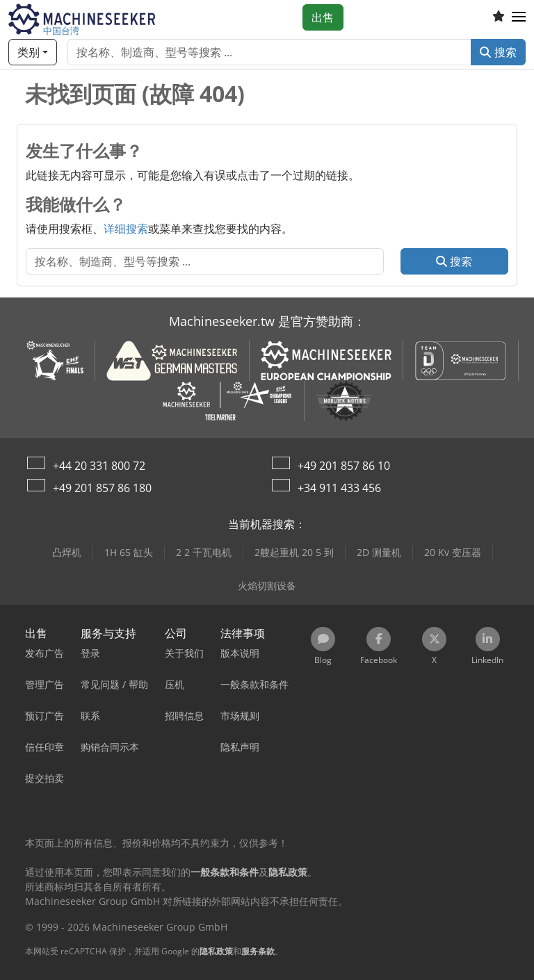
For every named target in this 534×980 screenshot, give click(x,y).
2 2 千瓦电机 (204, 552)
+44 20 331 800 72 (99, 466)
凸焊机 (67, 552)
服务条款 (258, 951)
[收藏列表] (499, 17)
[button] (519, 17)
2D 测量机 (379, 552)
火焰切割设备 (267, 586)
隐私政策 (216, 951)
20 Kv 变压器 (453, 552)
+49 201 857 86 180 (102, 488)
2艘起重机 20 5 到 (294, 552)
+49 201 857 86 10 (344, 466)
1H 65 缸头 (129, 552)
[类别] (33, 52)
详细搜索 (126, 229)
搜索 (498, 52)
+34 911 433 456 (339, 488)
